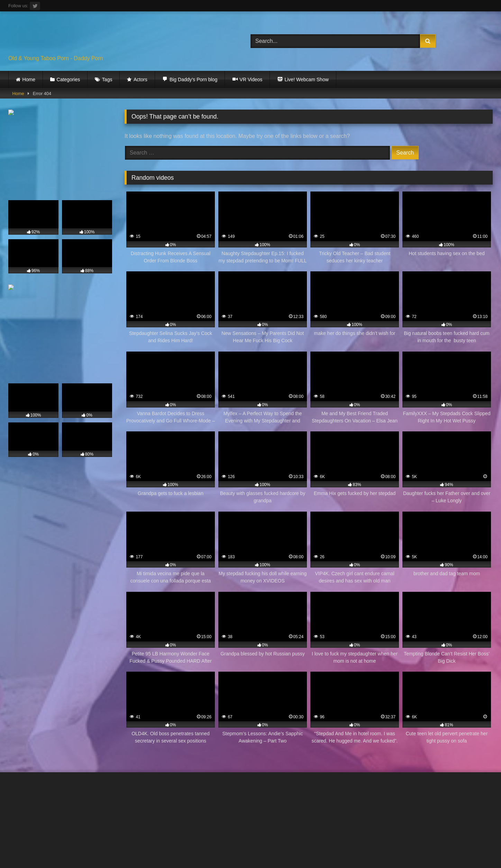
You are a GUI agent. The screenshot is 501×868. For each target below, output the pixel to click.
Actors (140, 80)
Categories (69, 80)
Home (29, 80)
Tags (107, 80)
